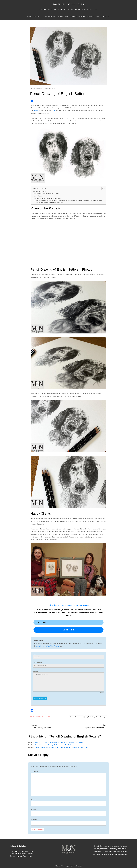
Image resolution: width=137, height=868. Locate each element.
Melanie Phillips (38, 88)
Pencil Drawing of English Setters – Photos (46, 194)
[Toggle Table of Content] (102, 189)
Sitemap (19, 855)
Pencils (18, 851)
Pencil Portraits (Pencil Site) (85, 17)
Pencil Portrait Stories (40, 716)
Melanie (30, 853)
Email (34, 809)
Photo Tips (29, 851)
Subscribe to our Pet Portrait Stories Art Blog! (47, 198)
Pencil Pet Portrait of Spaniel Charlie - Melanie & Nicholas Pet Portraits (59, 742)
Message (36, 671)
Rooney (36, 111)
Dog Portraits (89, 716)
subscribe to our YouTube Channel (48, 646)
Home (12, 851)
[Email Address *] (68, 622)
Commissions (15, 853)
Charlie (53, 111)
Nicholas (23, 853)
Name (35, 654)
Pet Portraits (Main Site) (56, 17)
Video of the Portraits (40, 191)
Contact (106, 17)
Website (34, 819)
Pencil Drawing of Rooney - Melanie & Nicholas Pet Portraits (56, 744)
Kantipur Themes (76, 865)
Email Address (37, 663)
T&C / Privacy (28, 855)
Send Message (40, 698)
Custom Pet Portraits (76, 716)
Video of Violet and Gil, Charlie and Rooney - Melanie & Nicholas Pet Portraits (62, 747)
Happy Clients (37, 196)
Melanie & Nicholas (68, 4)
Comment (35, 771)
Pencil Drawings (101, 716)
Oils (23, 851)
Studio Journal (34, 17)
